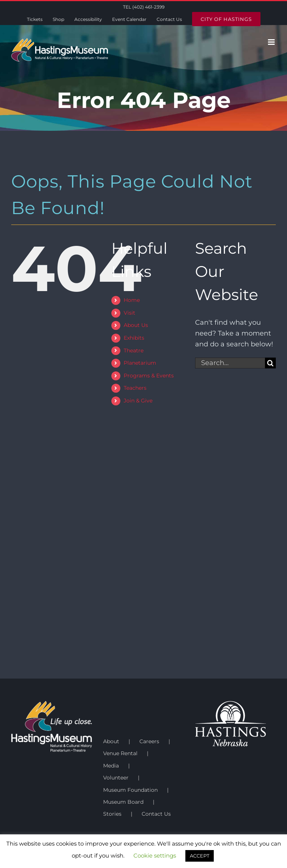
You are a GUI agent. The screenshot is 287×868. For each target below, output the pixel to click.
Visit (129, 313)
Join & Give (138, 401)
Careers (149, 741)
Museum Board (123, 802)
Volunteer (116, 778)
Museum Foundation (130, 790)
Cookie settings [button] (155, 855)
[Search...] (230, 363)
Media (111, 766)
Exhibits (134, 338)
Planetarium (140, 363)
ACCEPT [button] (200, 856)
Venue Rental (120, 753)
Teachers (135, 388)
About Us (136, 325)
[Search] (270, 363)
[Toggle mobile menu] (272, 42)
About (111, 741)
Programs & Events (149, 376)
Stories (112, 814)
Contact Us (156, 814)
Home (132, 300)
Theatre (134, 350)
